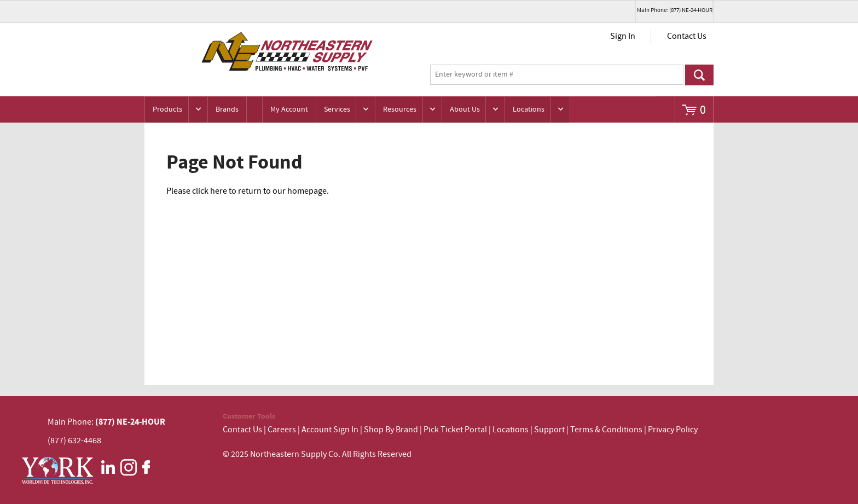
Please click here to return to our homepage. (248, 191)
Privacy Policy (673, 430)
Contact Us (687, 36)
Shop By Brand (391, 430)
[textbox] (557, 75)
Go (699, 75)
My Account (289, 109)
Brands (227, 109)
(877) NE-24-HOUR (129, 422)
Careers (282, 430)
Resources (400, 109)
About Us (465, 109)
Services (337, 109)
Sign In (623, 36)
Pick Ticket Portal (455, 430)
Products (167, 109)
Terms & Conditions (606, 430)
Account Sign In (331, 430)
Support (549, 430)
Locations (529, 109)
